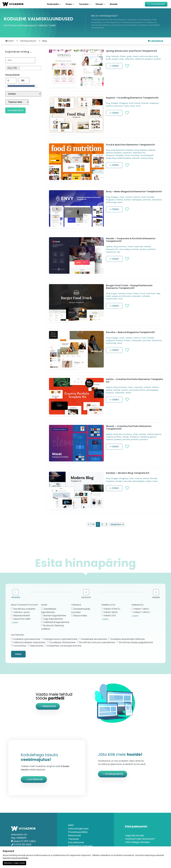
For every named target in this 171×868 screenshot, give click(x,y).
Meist (71, 825)
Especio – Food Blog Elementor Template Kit (132, 98)
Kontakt (114, 4)
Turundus (85, 4)
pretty (109, 59)
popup (115, 296)
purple (115, 59)
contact (136, 293)
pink (156, 56)
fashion (137, 197)
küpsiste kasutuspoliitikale (16, 858)
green (129, 56)
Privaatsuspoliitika (78, 832)
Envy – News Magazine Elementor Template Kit (134, 192)
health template (124, 158)
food (131, 103)
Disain (70, 4)
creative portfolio (114, 437)
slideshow (129, 59)
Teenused (73, 839)
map (158, 293)
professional (125, 296)
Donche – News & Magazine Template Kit (130, 332)
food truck (151, 293)
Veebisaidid (54, 4)
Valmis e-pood (21, 612)
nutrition (110, 106)
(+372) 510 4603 (23, 845)
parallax (118, 439)
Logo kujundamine (53, 619)
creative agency (154, 434)
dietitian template (114, 153)
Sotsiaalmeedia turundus (81, 611)
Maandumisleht (22, 616)
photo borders (146, 56)
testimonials (112, 299)
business (123, 247)
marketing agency (148, 437)
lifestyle (145, 103)
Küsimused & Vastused (80, 846)
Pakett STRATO (112, 609)
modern (127, 200)
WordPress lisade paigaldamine (136, 642)
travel (120, 202)
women (158, 59)
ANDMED (156, 597)
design (126, 437)
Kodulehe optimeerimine (27, 639)
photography (152, 390)
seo (119, 252)
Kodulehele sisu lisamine (94, 639)
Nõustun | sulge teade (14, 863)
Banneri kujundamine (55, 616)
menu (108, 296)
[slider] (6, 86)
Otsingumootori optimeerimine (61, 639)
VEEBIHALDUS (137, 605)
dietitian (152, 150)
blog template (141, 150)
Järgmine (117, 524)
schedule (146, 296)
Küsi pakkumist (76, 843)
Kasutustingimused (78, 829)
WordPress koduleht (24, 609)
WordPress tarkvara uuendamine (97, 642)
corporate (138, 247)
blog (108, 56)
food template (147, 155)
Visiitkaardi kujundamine (56, 622)
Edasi (18, 654)
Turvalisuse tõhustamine (62, 642)
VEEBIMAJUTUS (108, 605)
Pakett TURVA (141, 609)
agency (109, 247)
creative (129, 197)
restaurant (136, 296)
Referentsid (74, 836)
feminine (115, 56)
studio (128, 393)
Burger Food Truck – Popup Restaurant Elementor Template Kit (129, 287)
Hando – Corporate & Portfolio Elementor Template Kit (131, 240)
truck (120, 299)
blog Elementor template (122, 150)
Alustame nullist (22, 619)
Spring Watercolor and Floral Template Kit (132, 51)
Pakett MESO (111, 612)
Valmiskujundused (28, 41)
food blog (135, 155)
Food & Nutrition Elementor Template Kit (130, 145)
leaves (136, 56)
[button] (156, 4)
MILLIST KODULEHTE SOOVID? (25, 605)
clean (122, 197)
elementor (127, 153)
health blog (111, 158)
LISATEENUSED (18, 635)
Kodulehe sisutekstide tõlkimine (128, 639)
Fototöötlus (20, 646)
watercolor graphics (144, 59)
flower (123, 56)
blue (121, 434)
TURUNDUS (76, 605)
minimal (119, 200)
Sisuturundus (80, 616)
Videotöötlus (37, 646)
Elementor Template (115, 155)
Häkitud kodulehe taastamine (29, 642)
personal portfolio (137, 390)
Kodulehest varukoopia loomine (64, 646)
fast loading (125, 249)
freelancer (135, 437)
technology (111, 202)
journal (137, 103)
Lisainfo (15, 622)
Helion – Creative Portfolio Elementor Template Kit (134, 381)
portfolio (152, 249)
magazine (154, 103)
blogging (123, 103)
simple (148, 481)
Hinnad (101, 4)
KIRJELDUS (86, 597)
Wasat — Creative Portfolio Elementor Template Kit (129, 427)
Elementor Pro (139, 153)
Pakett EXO (110, 616)
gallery (109, 390)
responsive (157, 200)
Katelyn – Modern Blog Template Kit (128, 473)
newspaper (137, 200)
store (138, 106)
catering (122, 293)
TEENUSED (16, 597)
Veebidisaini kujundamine (49, 611)
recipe (126, 106)
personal (118, 106)
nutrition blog (147, 158)
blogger (115, 103)
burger (114, 293)
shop (121, 59)
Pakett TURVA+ (142, 612)
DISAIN (44, 605)
